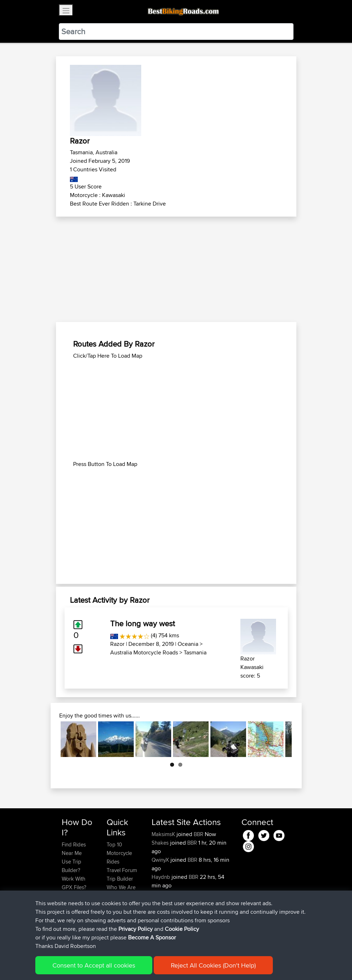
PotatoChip (165, 911)
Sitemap (128, 964)
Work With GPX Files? (74, 883)
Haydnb (162, 877)
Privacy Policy (157, 964)
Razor (117, 644)
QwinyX (161, 860)
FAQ (67, 930)
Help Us (116, 904)
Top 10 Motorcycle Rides (119, 853)
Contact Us (119, 896)
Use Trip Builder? (72, 866)
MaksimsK (164, 834)
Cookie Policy (193, 964)
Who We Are (121, 887)
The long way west (142, 623)
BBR (198, 834)
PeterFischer (167, 894)
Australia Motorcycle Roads (144, 652)
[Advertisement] (176, 269)
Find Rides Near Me (74, 849)
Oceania (188, 644)
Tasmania (195, 652)
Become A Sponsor (74, 917)
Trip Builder (120, 879)
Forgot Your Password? (75, 900)
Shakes (161, 843)
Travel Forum (122, 870)
